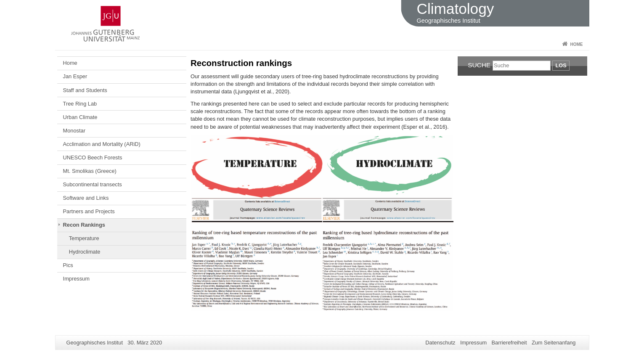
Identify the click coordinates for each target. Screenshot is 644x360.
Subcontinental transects (93, 184)
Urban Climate (80, 117)
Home (577, 44)
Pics (68, 265)
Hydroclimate (85, 252)
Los (561, 65)
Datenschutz (440, 343)
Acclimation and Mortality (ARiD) (102, 144)
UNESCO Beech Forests (93, 157)
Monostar (74, 131)
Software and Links (86, 198)
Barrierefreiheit (509, 343)
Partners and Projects (89, 211)
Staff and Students (85, 90)
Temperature (84, 238)
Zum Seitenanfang (554, 343)
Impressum (76, 279)
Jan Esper (75, 76)
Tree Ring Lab (80, 104)
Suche (479, 65)
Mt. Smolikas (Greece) (90, 171)
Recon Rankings (84, 225)
